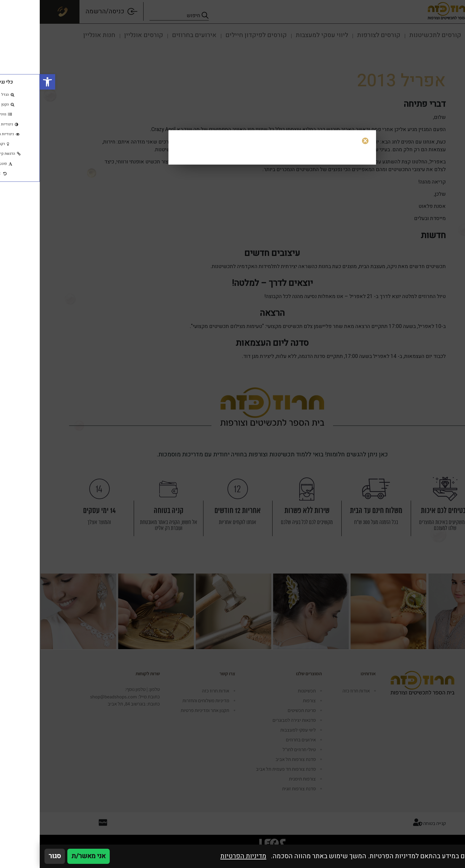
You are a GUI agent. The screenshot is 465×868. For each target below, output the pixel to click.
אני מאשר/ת (49, 856)
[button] (8, 82)
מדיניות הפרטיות (204, 856)
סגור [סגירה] (15, 856)
